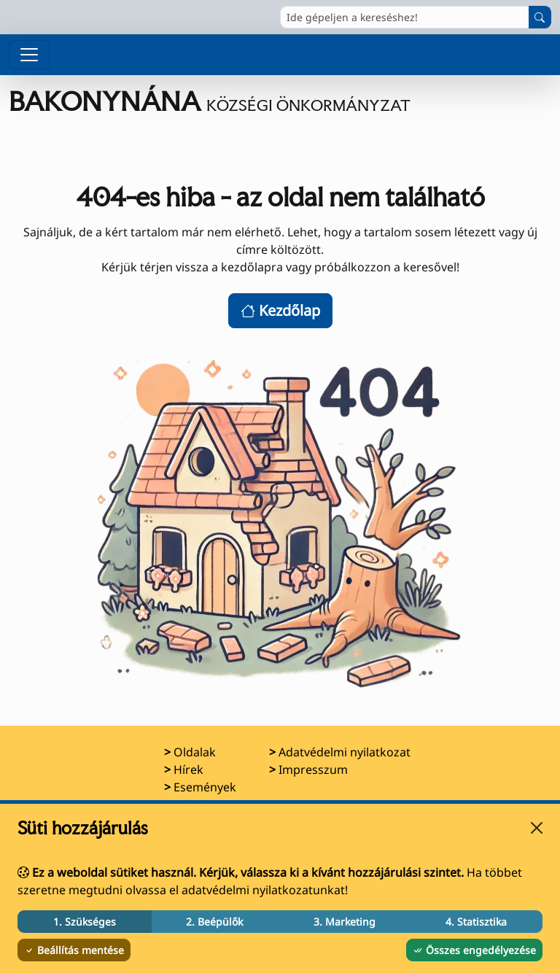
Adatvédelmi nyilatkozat (345, 752)
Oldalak (195, 752)
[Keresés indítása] (540, 17)
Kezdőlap (280, 310)
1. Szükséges (85, 922)
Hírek (188, 770)
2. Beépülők (214, 922)
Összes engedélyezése (474, 950)
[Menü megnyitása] (29, 55)
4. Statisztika (476, 922)
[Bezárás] (537, 828)
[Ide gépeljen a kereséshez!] (405, 17)
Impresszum (313, 770)
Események (205, 787)
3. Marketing (345, 922)
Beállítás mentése (74, 950)
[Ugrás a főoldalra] (210, 101)
